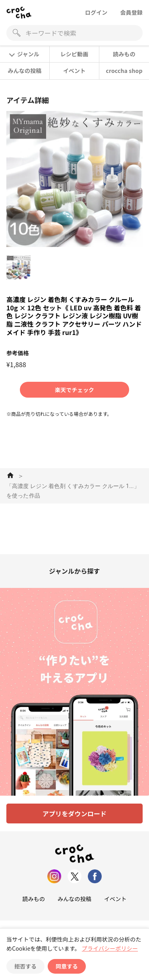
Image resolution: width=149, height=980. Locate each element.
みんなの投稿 (25, 71)
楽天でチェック (74, 390)
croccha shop (124, 71)
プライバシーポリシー (110, 948)
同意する (67, 966)
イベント (74, 71)
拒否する (25, 966)
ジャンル (24, 54)
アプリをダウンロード (75, 813)
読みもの (124, 54)
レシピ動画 (74, 54)
